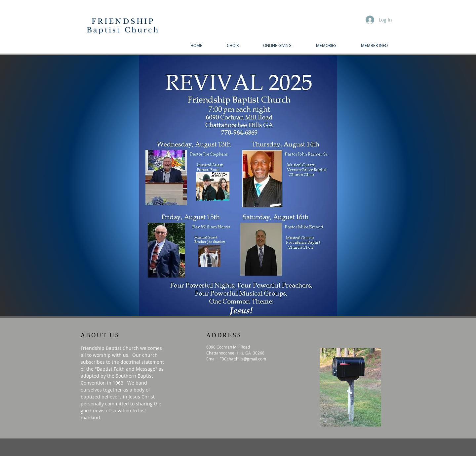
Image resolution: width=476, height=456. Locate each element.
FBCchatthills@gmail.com (243, 359)
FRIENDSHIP (123, 21)
